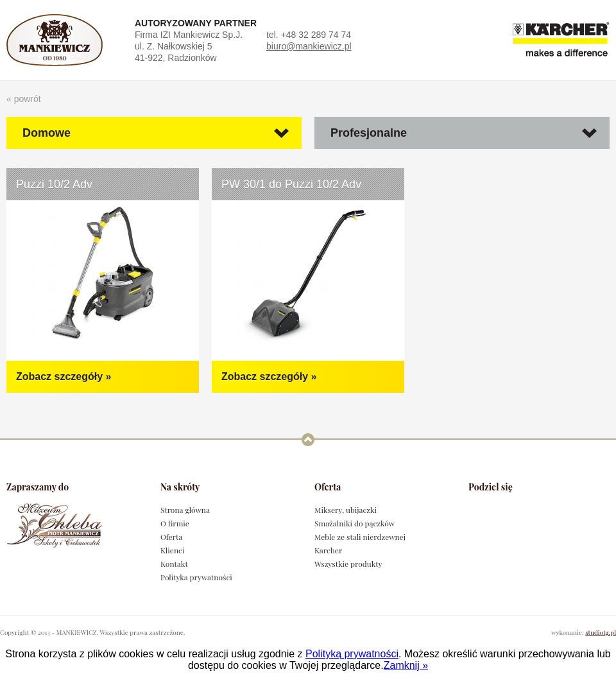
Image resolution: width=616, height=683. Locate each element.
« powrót (24, 99)
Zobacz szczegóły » (64, 376)
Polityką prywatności (352, 654)
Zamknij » (406, 665)
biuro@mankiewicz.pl (309, 46)
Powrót (308, 439)
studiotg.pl (601, 632)
